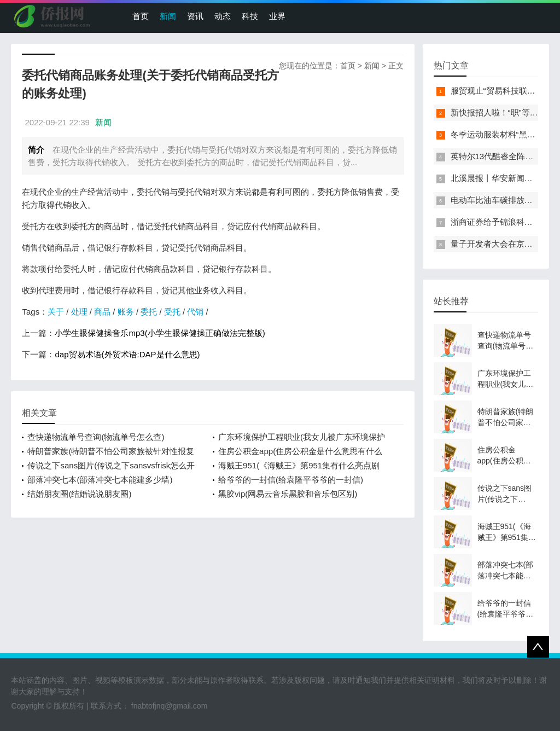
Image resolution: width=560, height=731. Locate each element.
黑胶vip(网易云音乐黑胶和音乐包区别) (288, 494)
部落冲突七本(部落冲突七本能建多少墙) (100, 480)
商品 (102, 312)
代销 (195, 312)
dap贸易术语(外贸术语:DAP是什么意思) (127, 354)
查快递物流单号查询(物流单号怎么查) (96, 437)
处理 (79, 312)
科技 (250, 16)
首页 (141, 16)
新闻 (168, 16)
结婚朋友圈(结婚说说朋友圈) (79, 494)
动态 (223, 16)
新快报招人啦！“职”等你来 (498, 112)
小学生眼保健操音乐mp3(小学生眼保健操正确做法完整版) (160, 333)
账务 (126, 312)
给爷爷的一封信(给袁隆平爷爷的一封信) (291, 480)
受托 (172, 312)
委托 (149, 312)
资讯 (195, 16)
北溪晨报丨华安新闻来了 (496, 178)
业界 (277, 16)
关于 (56, 312)
